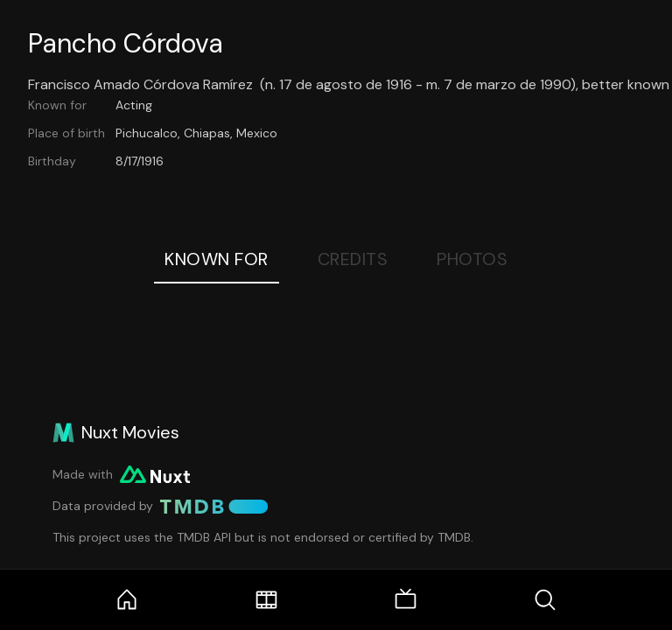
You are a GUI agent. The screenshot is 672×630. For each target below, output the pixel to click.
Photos (472, 259)
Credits (353, 259)
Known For (217, 259)
